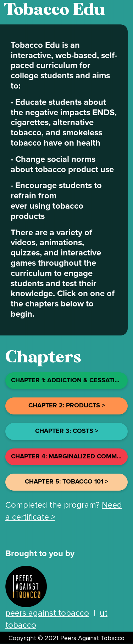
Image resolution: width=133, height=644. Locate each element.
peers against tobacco (47, 613)
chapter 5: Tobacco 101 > (66, 482)
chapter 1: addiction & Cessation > (69, 380)
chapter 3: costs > (67, 431)
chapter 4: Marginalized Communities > (69, 457)
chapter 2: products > (67, 406)
